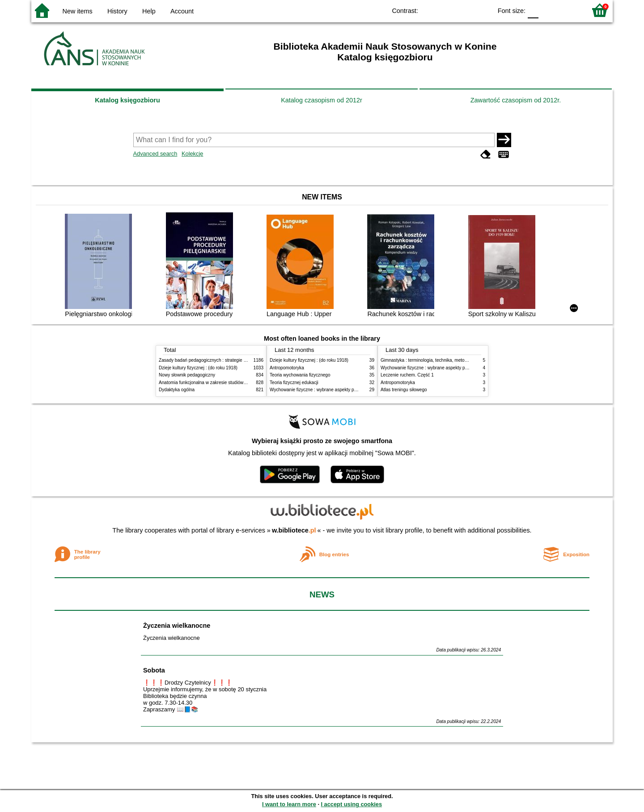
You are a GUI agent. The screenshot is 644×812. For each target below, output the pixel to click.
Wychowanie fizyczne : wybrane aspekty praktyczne (322, 390)
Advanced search (155, 154)
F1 (549, 10)
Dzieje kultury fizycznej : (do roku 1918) (198, 368)
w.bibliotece (294, 530)
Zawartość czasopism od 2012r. (516, 100)
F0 (533, 10)
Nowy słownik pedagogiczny (187, 375)
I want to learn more (289, 804)
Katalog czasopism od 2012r (322, 100)
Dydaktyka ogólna (177, 390)
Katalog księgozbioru (127, 100)
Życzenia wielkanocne (177, 626)
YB (464, 10)
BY (482, 10)
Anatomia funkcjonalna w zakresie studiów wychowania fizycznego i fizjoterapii (237, 383)
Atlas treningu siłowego (404, 390)
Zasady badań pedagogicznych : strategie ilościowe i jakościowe (223, 360)
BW (446, 10)
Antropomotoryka (287, 368)
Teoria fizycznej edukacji (294, 383)
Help (149, 11)
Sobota (154, 670)
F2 (569, 10)
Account (182, 11)
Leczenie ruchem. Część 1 (407, 375)
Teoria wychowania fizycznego (300, 375)
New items (78, 11)
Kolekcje (192, 154)
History (117, 11)
